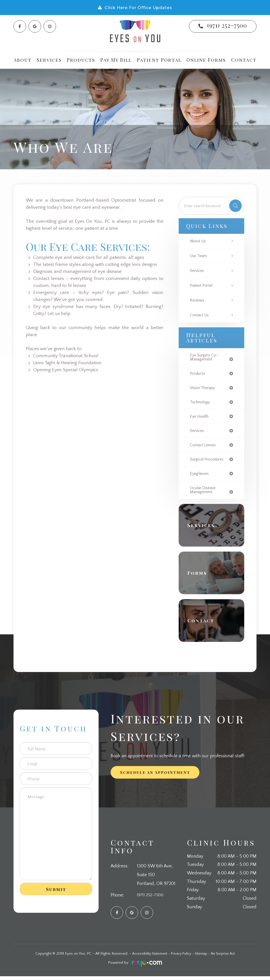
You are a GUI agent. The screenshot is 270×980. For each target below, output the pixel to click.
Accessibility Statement (146, 957)
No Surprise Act (227, 957)
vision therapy (204, 389)
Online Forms (206, 60)
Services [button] (49, 60)
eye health (200, 418)
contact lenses (204, 447)
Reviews (198, 300)
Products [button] (81, 60)
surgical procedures (208, 462)
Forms (199, 577)
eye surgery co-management (205, 357)
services (198, 433)
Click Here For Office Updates (138, 8)
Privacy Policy (181, 957)
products (198, 374)
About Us (199, 241)
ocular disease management (204, 493)
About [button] (23, 60)
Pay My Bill (116, 60)
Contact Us (200, 315)
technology (201, 403)
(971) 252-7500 (227, 25)
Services (198, 271)
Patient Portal (159, 60)
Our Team (199, 256)
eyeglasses (200, 476)
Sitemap (203, 957)
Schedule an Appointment (155, 776)
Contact (244, 60)
